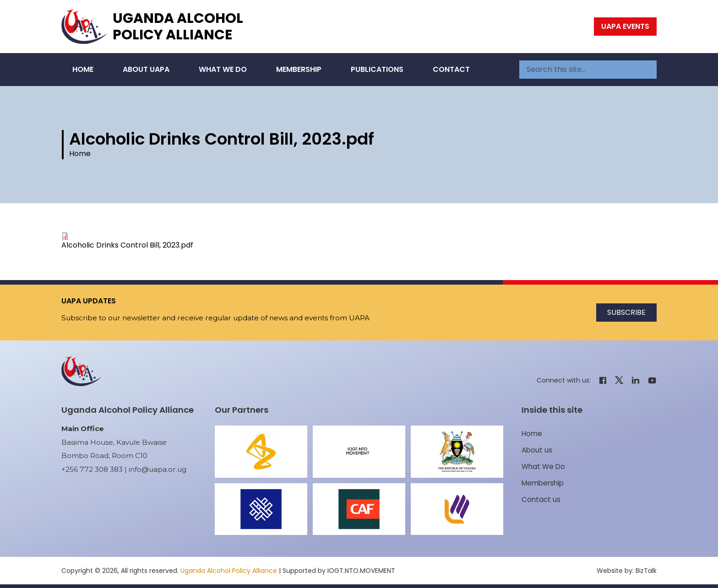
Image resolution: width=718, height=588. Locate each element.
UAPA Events (625, 26)
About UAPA (146, 69)
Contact (451, 69)
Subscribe (626, 312)
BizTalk (646, 571)
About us (537, 450)
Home (83, 69)
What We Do (223, 69)
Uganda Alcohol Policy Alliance (178, 27)
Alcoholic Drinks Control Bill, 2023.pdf (127, 245)
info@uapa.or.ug (158, 469)
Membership (299, 69)
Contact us (541, 499)
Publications (377, 69)
